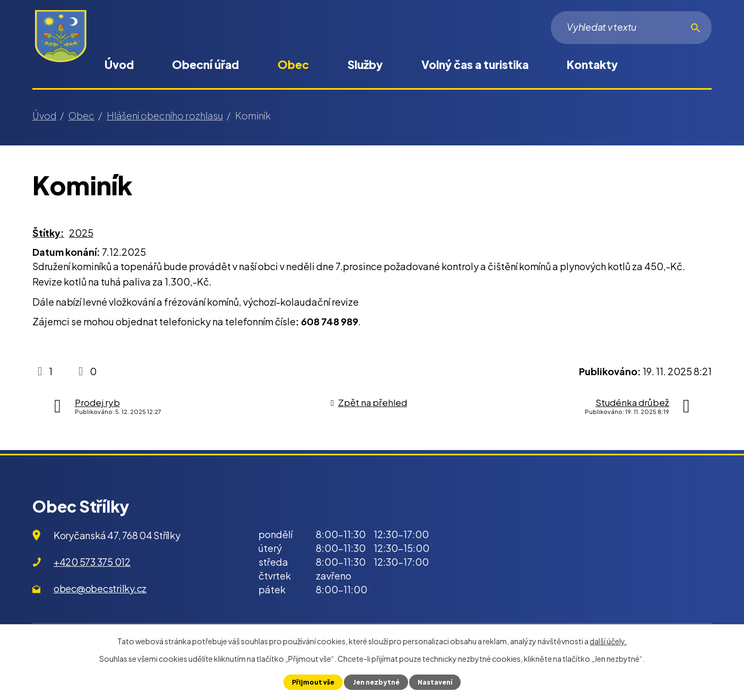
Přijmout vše (312, 682)
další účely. (608, 641)
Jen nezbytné (375, 682)
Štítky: (48, 233)
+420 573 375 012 (92, 562)
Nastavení (436, 682)
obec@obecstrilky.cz (100, 588)
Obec (293, 64)
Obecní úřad (205, 64)
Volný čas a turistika (475, 64)
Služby (365, 64)
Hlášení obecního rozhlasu (165, 115)
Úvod (119, 64)
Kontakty (592, 64)
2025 (81, 233)
